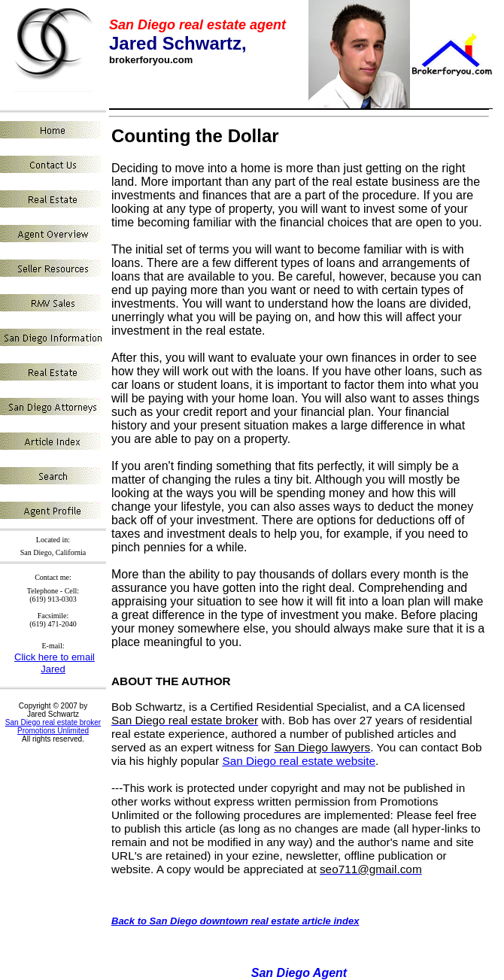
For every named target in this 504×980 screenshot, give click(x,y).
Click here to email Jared (55, 663)
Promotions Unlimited (53, 731)
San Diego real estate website (299, 761)
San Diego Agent (299, 973)
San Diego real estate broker (53, 722)
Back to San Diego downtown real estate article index (235, 921)
